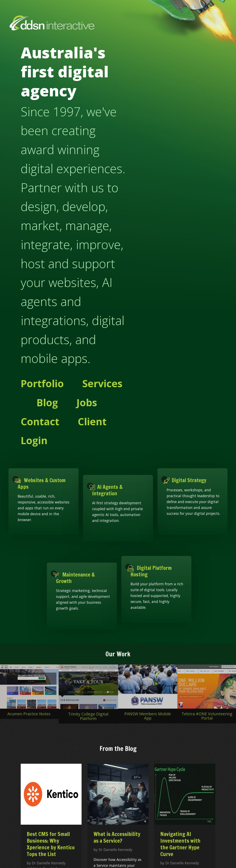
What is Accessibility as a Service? (117, 837)
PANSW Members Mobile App (148, 716)
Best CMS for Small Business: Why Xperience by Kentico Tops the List (51, 844)
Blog (47, 402)
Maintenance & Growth (75, 578)
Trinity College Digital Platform (88, 716)
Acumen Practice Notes (29, 714)
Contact (40, 421)
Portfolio (42, 383)
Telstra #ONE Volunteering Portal (207, 716)
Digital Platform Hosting (151, 571)
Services (102, 383)
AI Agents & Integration (107, 490)
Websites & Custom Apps (42, 483)
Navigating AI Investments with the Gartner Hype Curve (180, 844)
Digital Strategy (186, 480)
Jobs (87, 402)
